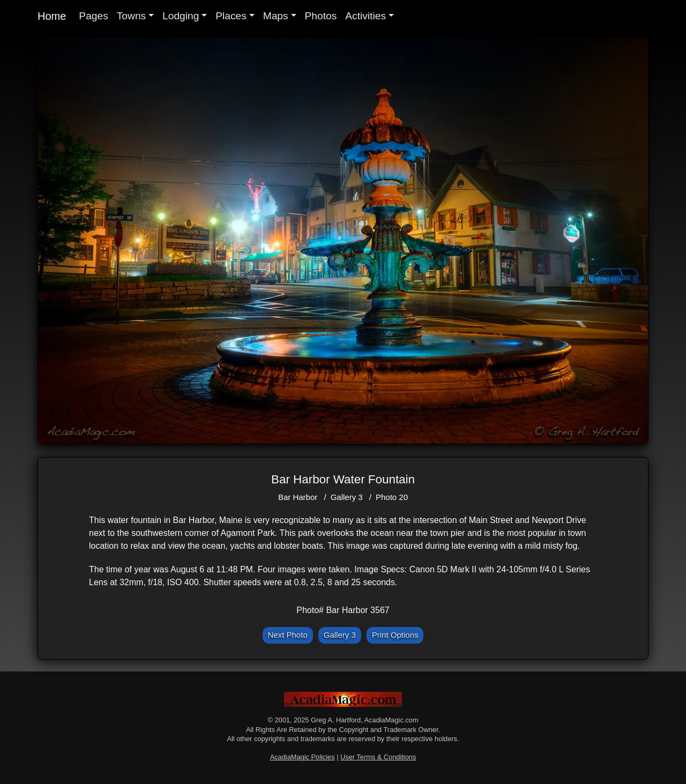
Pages (93, 16)
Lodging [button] (181, 16)
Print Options (395, 635)
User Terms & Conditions (378, 757)
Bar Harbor (298, 497)
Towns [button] (131, 16)
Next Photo (288, 635)
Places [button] (231, 16)
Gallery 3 (347, 497)
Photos (321, 16)
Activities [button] (366, 16)
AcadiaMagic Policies (303, 757)
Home (52, 16)
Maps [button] (276, 16)
